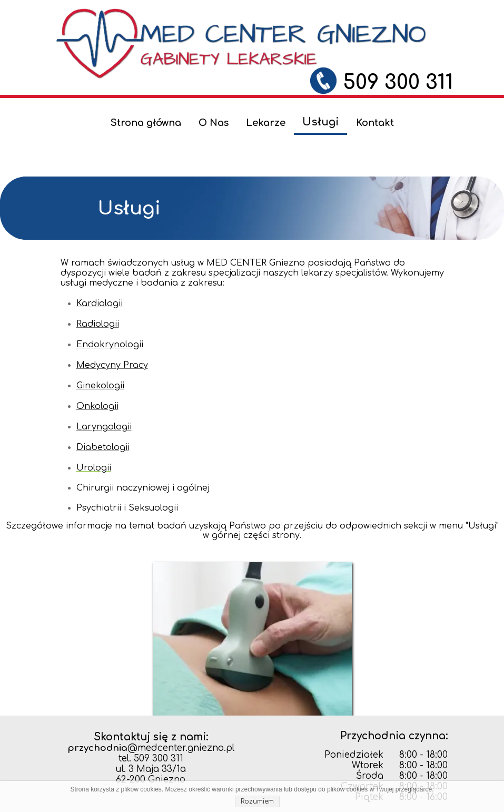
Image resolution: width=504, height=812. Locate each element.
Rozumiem (257, 801)
